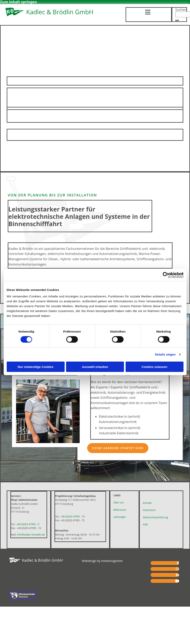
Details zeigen (165, 354)
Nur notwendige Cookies (36, 367)
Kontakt (147, 503)
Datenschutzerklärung (155, 517)
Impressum (149, 510)
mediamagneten (112, 561)
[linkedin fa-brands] (178, 575)
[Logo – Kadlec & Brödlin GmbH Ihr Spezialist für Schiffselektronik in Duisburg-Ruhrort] (50, 16)
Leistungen (120, 517)
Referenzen (120, 510)
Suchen (181, 10)
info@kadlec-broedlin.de (31, 535)
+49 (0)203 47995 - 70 (72, 517)
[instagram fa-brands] (178, 569)
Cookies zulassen (154, 367)
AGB (145, 524)
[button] (177, 20)
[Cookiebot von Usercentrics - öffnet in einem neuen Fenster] (166, 275)
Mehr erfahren (95, 135)
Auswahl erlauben (95, 367)
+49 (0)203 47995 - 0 (28, 524)
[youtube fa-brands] (177, 581)
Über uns (119, 503)
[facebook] (178, 563)
